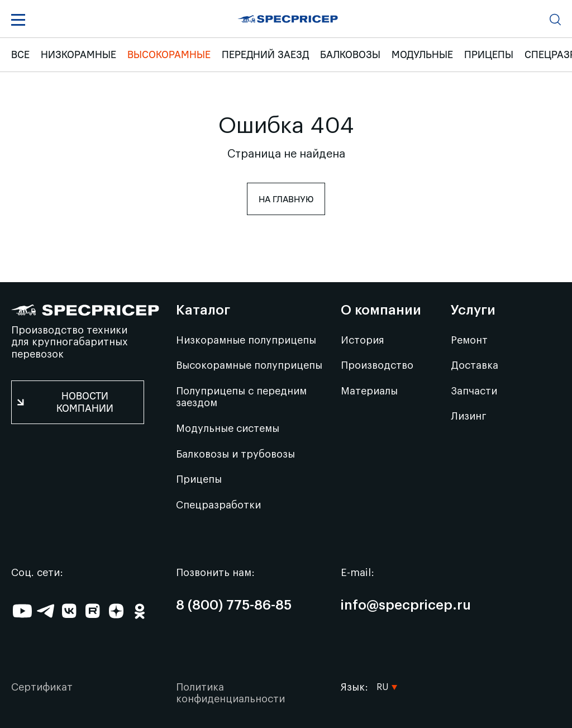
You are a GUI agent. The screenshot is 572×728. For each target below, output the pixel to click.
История (363, 340)
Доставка (475, 365)
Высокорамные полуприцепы (249, 365)
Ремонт (469, 340)
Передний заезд (265, 54)
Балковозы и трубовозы (235, 454)
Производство (377, 365)
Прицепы (489, 54)
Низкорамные (78, 54)
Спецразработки (218, 505)
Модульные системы (228, 429)
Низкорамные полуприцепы (246, 340)
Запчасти (474, 391)
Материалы (369, 391)
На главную (286, 199)
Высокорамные (169, 54)
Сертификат (42, 687)
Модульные (422, 54)
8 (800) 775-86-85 (234, 606)
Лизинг (469, 416)
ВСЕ (20, 54)
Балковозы (350, 54)
